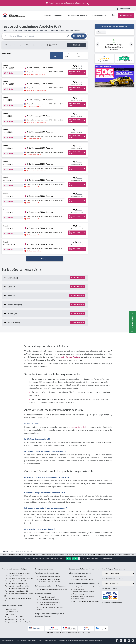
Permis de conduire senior (47, 605)
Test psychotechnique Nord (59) (16, 576)
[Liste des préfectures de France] (118, 583)
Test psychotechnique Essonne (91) (17, 586)
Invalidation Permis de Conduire (49, 582)
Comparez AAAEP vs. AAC (14, 617)
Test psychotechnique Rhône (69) (16, 583)
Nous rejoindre (10, 614)
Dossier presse (10, 609)
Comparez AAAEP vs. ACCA (15, 619)
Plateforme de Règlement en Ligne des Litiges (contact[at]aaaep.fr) (80, 641)
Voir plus (45, 259)
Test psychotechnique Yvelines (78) (17, 589)
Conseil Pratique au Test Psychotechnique (53, 589)
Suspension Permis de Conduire (49, 577)
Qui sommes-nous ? (12, 612)
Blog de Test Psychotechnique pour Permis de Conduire (49, 615)
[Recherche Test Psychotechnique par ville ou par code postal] (36, 36)
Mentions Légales (8, 641)
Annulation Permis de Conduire (49, 579)
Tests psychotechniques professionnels (85, 583)
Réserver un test (126, 16)
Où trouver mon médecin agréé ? (83, 579)
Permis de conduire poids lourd (49, 602)
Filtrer (76, 45)
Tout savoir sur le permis (47, 597)
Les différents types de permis (49, 600)
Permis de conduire (43, 594)
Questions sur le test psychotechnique (84, 569)
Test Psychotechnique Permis (47, 573)
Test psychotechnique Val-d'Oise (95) (18, 573)
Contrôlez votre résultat (112, 603)
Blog (114, 16)
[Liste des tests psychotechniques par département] (118, 573)
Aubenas (101, 32)
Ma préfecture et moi (79, 577)
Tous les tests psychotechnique (14, 569)
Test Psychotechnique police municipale (85, 601)
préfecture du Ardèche (70, 357)
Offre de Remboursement (47, 641)
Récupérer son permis (44, 569)
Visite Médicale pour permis (80, 573)
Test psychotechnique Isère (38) (16, 581)
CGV (17, 641)
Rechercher (79, 36)
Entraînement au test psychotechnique (51, 586)
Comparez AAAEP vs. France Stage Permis (19, 622)
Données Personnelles (29, 641)
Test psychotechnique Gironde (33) (17, 591)
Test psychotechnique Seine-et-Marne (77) (19, 578)
